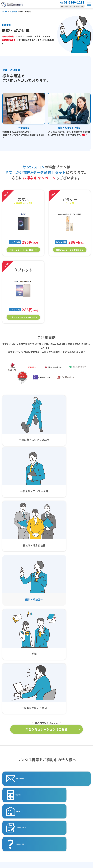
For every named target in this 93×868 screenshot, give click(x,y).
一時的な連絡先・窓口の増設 (66, 789)
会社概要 (9, 843)
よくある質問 (11, 807)
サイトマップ (58, 843)
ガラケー (10, 767)
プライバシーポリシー (62, 807)
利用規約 (55, 834)
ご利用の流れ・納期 (15, 789)
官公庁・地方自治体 (62, 776)
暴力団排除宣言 (59, 825)
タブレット (11, 776)
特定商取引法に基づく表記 (64, 816)
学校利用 (57, 784)
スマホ (9, 771)
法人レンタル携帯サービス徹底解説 (22, 825)
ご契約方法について (27, 631)
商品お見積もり (25, 592)
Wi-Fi (9, 780)
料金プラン (22, 612)
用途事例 (55, 758)
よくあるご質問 (70, 631)
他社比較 (66, 612)
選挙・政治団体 (60, 780)
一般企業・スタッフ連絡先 (65, 767)
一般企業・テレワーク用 (64, 771)
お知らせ (9, 834)
